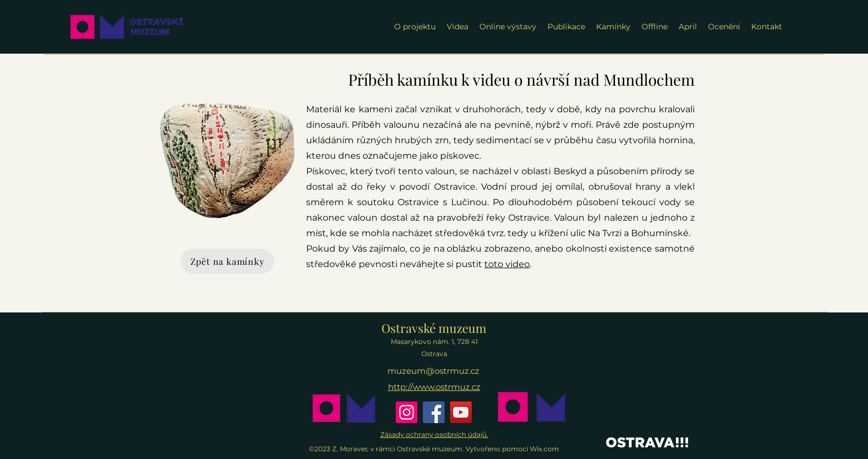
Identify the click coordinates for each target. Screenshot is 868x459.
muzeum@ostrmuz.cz (433, 371)
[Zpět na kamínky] (227, 261)
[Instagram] (407, 412)
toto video (507, 264)
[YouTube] (461, 412)
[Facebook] (434, 412)
